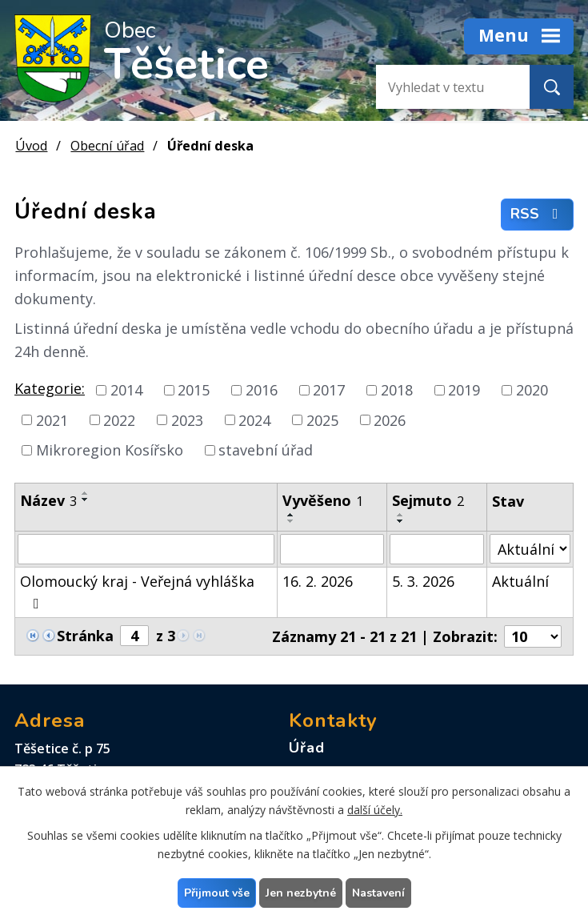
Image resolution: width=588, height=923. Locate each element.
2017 (329, 390)
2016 (262, 390)
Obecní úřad (107, 146)
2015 (194, 390)
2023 (187, 419)
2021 (52, 419)
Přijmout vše (217, 893)
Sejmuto (428, 500)
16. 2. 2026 (318, 581)
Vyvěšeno (323, 500)
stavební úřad (266, 450)
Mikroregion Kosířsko (110, 450)
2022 (119, 419)
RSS (538, 215)
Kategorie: (50, 388)
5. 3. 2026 (423, 581)
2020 (532, 390)
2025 (322, 419)
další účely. (375, 810)
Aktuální (520, 581)
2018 (397, 390)
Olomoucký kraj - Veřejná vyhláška (137, 591)
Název (48, 500)
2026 (390, 419)
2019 (464, 390)
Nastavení (378, 893)
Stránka (85, 636)
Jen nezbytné (301, 893)
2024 (254, 419)
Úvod (31, 146)
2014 (126, 390)
